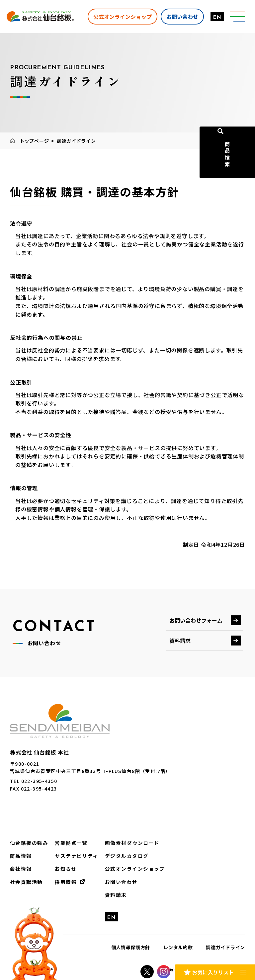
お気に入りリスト (213, 971)
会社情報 (20, 868)
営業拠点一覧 (68, 843)
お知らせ (63, 868)
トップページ (34, 141)
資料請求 (180, 641)
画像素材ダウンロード (125, 843)
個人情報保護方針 (131, 946)
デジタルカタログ (120, 855)
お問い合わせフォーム (196, 620)
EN (215, 18)
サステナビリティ (73, 855)
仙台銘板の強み (28, 843)
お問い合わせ (180, 16)
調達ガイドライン (225, 946)
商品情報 (20, 855)
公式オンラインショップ (121, 16)
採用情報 (63, 881)
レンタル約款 (178, 946)
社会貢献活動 (25, 881)
